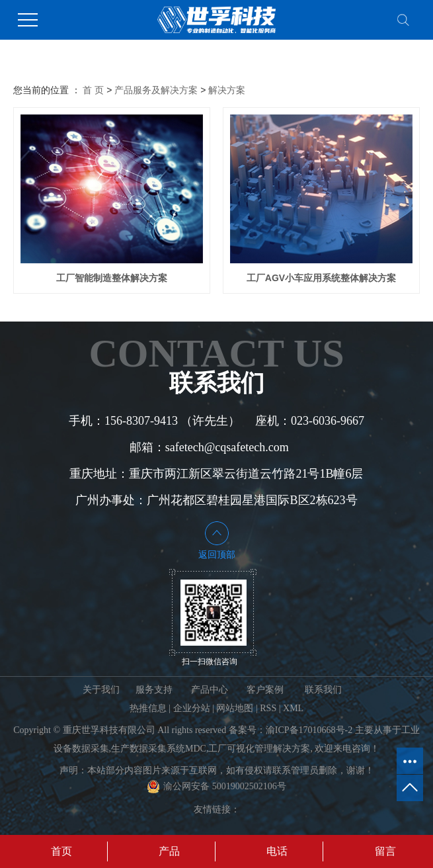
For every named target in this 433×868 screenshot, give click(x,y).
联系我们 (323, 690)
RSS (268, 708)
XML (293, 708)
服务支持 (154, 690)
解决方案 (227, 90)
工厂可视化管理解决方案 (259, 749)
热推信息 (148, 708)
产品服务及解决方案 (156, 90)
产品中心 (210, 690)
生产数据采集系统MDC (159, 749)
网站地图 (235, 708)
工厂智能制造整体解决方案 (112, 278)
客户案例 (265, 690)
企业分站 (192, 708)
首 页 (93, 90)
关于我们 (101, 690)
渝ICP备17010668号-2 (309, 730)
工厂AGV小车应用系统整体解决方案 (321, 278)
